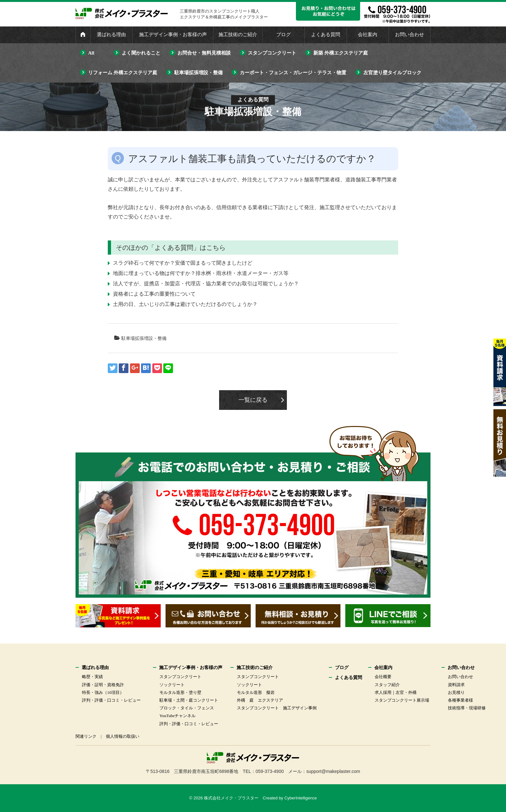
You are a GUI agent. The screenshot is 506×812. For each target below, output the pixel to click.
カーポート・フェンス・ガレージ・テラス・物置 (293, 73)
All (91, 53)
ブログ (283, 35)
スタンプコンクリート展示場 (402, 700)
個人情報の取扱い (123, 736)
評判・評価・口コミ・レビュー (111, 700)
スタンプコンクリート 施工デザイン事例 (277, 708)
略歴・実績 (92, 677)
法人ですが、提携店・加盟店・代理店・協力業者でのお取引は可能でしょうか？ (206, 284)
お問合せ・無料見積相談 (204, 53)
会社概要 (383, 677)
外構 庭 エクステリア (260, 700)
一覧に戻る (253, 400)
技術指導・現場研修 (467, 708)
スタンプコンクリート (272, 53)
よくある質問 (326, 35)
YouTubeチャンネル (177, 716)
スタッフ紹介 (387, 685)
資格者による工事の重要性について (154, 294)
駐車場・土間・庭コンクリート (189, 700)
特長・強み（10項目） (103, 692)
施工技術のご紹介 (238, 35)
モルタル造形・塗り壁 (180, 692)
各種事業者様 (460, 700)
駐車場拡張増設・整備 (198, 73)
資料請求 (456, 685)
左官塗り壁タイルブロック (392, 73)
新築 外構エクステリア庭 (341, 53)
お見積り (456, 692)
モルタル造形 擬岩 (256, 692)
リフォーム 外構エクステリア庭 (123, 73)
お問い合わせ (410, 35)
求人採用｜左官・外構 (396, 692)
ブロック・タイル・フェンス (187, 708)
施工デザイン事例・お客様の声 (173, 35)
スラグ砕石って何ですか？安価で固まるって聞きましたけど (183, 263)
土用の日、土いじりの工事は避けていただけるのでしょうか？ (185, 304)
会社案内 (368, 35)
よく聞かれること (141, 53)
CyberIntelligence (300, 798)
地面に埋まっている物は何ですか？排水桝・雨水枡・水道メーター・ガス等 (201, 273)
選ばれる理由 (111, 35)
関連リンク (86, 736)
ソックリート (172, 685)
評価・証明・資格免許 (103, 685)
